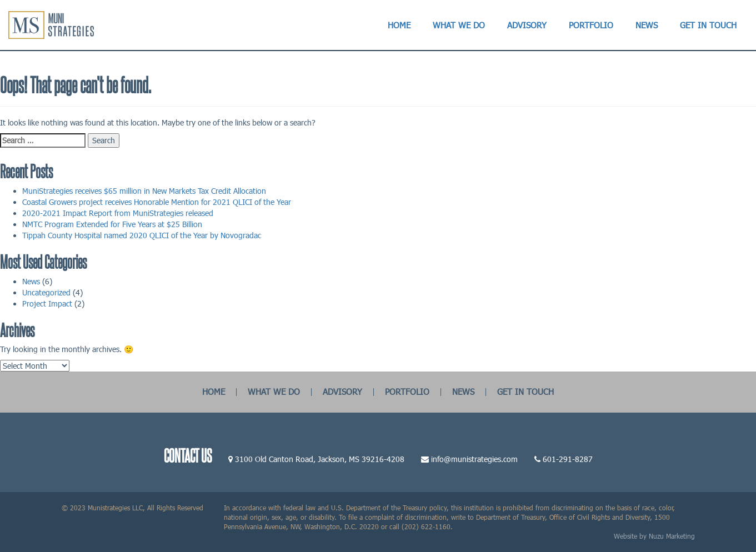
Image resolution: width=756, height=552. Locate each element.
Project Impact (47, 303)
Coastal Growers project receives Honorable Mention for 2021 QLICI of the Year (157, 202)
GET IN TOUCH (525, 392)
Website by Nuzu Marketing (654, 536)
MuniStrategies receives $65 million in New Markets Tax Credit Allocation (144, 191)
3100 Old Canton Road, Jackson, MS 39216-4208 (320, 459)
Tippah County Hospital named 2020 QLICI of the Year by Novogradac (142, 235)
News (31, 281)
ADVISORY (342, 392)
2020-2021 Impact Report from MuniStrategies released (118, 213)
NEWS (463, 392)
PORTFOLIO (407, 392)
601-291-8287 (568, 459)
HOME (214, 392)
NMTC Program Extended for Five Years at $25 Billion (112, 224)
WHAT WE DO (274, 392)
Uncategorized (46, 292)
